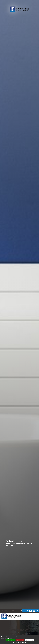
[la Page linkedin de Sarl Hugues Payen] (36, 611)
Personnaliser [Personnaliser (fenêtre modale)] (29, 640)
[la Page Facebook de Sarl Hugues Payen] (27, 611)
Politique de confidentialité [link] (19, 642)
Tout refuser (20, 640)
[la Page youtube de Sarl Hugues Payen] (30, 611)
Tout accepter (10, 640)
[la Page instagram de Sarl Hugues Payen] (33, 611)
